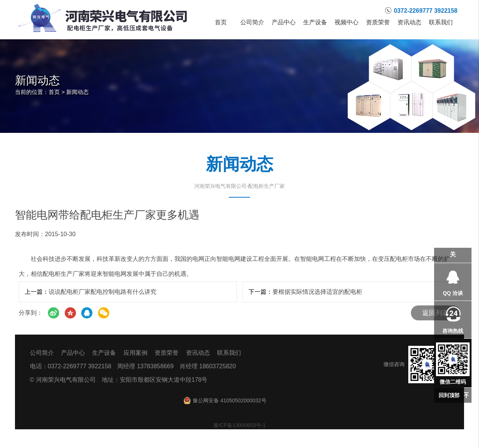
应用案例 (135, 353)
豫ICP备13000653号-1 (239, 425)
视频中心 (347, 22)
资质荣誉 (378, 22)
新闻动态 (77, 92)
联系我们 (441, 22)
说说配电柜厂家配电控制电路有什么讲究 (103, 292)
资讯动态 (409, 22)
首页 (221, 22)
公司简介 (252, 22)
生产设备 (315, 22)
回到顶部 (449, 395)
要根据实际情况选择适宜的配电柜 (317, 292)
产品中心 (284, 22)
